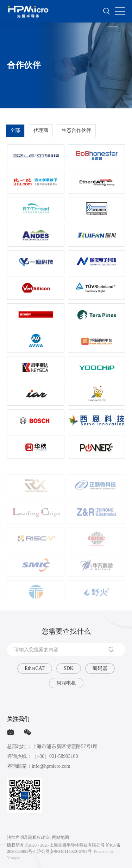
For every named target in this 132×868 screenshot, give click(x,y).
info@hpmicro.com (51, 766)
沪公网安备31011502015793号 (64, 851)
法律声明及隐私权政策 (28, 837)
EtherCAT (35, 668)
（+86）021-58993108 (55, 756)
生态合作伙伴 (76, 134)
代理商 (41, 134)
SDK (69, 668)
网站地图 (61, 837)
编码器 (100, 668)
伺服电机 (66, 683)
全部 (15, 134)
